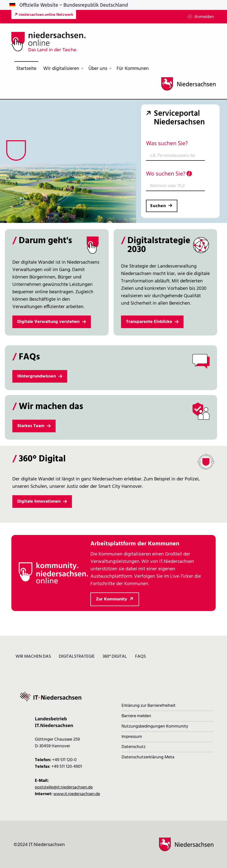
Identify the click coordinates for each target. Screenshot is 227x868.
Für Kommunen (133, 69)
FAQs (140, 657)
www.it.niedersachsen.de (77, 794)
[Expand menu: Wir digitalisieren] (82, 68)
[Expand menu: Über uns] (110, 68)
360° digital (115, 657)
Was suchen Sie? (167, 143)
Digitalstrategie (77, 657)
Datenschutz (134, 747)
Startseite (26, 69)
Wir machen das (33, 657)
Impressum (132, 737)
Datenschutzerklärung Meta (148, 757)
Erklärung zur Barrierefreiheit (149, 706)
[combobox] (175, 156)
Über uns (98, 69)
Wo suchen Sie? (169, 173)
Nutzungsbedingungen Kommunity (155, 726)
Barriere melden (136, 716)
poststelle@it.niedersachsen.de (64, 787)
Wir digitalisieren (61, 69)
